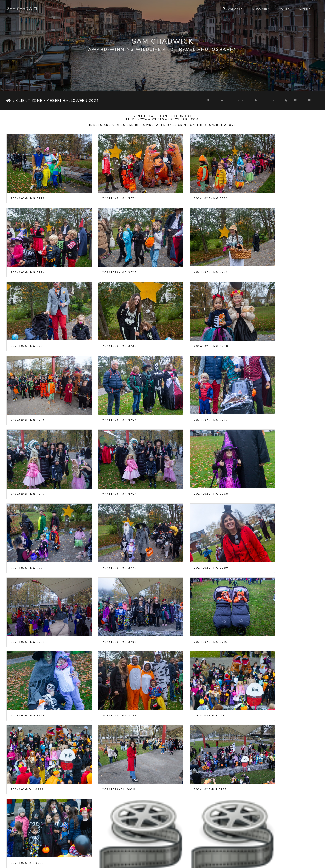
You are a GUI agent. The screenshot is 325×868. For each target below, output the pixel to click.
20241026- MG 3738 (28, 321)
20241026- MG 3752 (187, 321)
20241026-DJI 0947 (266, 760)
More (283, 9)
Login (304, 9)
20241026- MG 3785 (187, 453)
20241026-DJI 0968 (266, 584)
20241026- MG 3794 (107, 518)
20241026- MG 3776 (28, 453)
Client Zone (29, 101)
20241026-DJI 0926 (186, 671)
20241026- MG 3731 (107, 255)
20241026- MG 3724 (267, 190)
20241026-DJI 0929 (266, 671)
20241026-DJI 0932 (266, 518)
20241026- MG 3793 (28, 518)
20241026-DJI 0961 (27, 847)
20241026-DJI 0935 (27, 760)
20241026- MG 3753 (267, 321)
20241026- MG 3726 (28, 256)
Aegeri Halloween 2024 (73, 101)
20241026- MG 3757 (28, 387)
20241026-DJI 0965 (186, 584)
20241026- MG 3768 (187, 387)
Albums (234, 9)
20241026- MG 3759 (107, 387)
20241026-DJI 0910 (27, 671)
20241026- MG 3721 (107, 190)
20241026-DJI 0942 (107, 760)
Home (9, 101)
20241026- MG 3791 (267, 453)
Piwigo (168, 862)
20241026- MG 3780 (107, 452)
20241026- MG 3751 (107, 321)
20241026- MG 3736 (267, 255)
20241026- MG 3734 (187, 255)
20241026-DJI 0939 (107, 584)
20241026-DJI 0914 (107, 671)
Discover (260, 9)
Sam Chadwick (23, 9)
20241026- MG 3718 (28, 190)
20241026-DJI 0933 (27, 584)
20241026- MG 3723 (187, 190)
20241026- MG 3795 (187, 518)
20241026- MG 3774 (267, 387)
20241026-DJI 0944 (186, 760)
